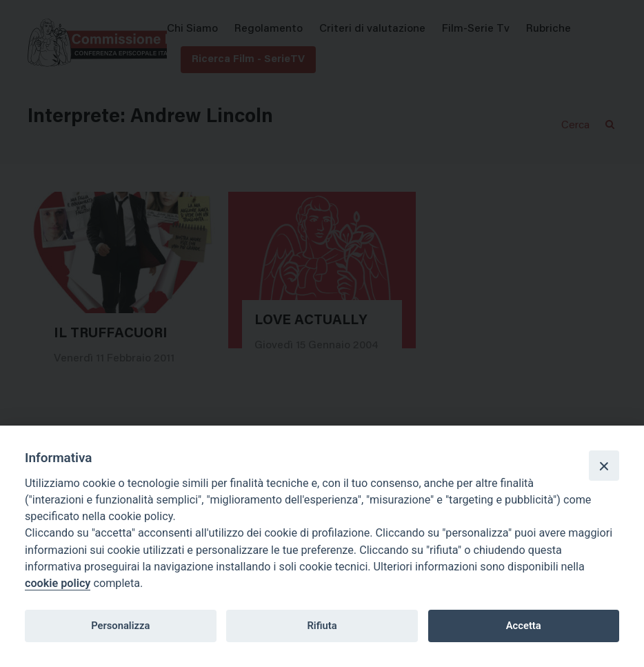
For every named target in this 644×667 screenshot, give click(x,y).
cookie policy (58, 583)
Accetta (524, 626)
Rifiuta (322, 626)
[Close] (604, 466)
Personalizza (120, 626)
